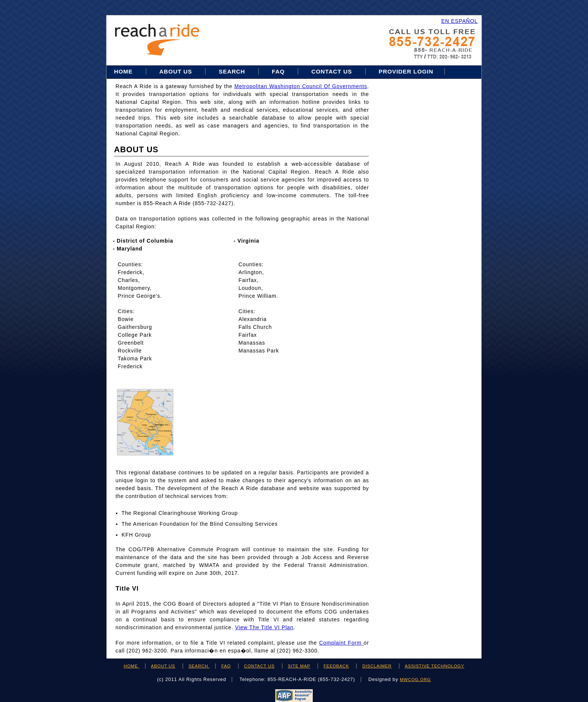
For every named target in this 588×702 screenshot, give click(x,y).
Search (233, 71)
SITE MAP (299, 666)
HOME (132, 666)
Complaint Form (341, 643)
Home (124, 71)
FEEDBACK (336, 666)
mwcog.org (415, 679)
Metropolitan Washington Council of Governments (301, 86)
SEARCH (199, 666)
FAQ (278, 71)
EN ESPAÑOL (460, 21)
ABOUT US (163, 666)
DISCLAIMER (377, 666)
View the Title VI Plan (264, 627)
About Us (176, 71)
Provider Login (406, 71)
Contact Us (332, 71)
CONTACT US (259, 666)
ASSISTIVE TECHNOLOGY (435, 666)
